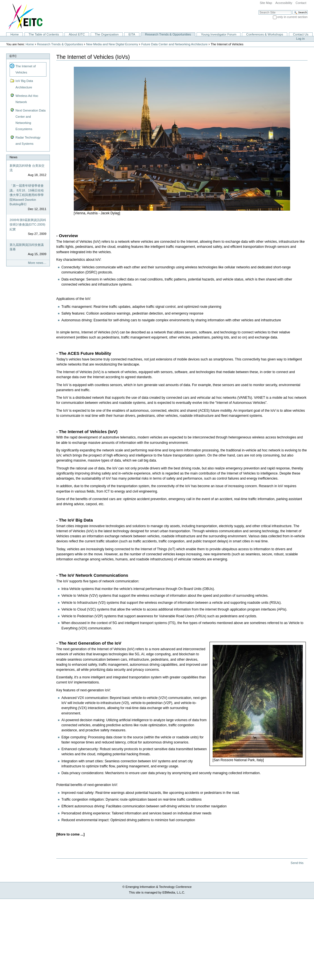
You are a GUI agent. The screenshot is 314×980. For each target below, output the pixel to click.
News (14, 157)
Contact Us (301, 34)
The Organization (107, 34)
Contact (301, 3)
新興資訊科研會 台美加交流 (27, 168)
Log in (300, 39)
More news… (37, 263)
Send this (297, 863)
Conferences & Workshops (265, 34)
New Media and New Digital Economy (112, 44)
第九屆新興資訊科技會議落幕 (27, 247)
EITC (13, 56)
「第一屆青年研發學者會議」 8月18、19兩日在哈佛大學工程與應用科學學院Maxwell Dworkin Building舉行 (27, 195)
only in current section (292, 17)
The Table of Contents (44, 34)
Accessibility (284, 3)
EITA (132, 34)
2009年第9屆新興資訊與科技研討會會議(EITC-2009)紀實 (28, 225)
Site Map (266, 3)
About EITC (77, 34)
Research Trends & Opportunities (168, 34)
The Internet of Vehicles (26, 69)
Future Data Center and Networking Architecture (174, 44)
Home (15, 34)
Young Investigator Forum (219, 34)
